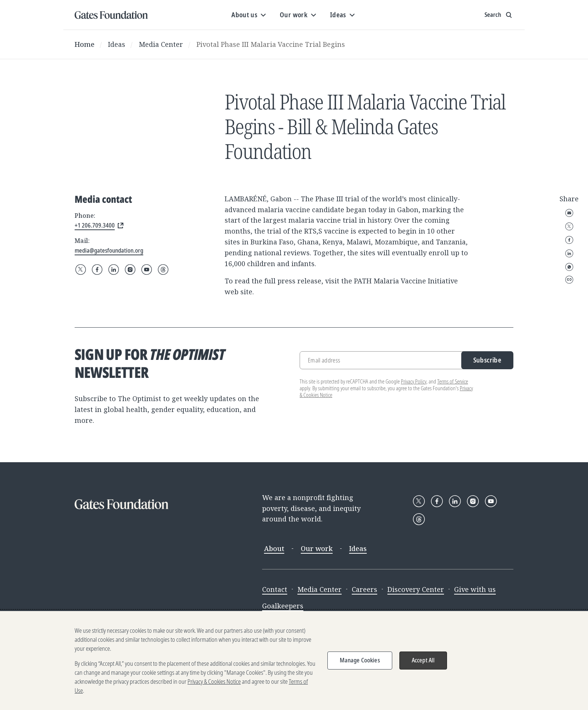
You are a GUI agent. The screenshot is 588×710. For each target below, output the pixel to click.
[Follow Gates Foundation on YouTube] (147, 270)
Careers (364, 589)
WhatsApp (569, 267)
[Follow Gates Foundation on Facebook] (97, 270)
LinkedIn (569, 253)
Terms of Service (453, 381)
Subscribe (487, 360)
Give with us (475, 589)
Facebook (569, 240)
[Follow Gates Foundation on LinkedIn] (114, 270)
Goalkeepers (283, 606)
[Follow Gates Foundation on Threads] (163, 270)
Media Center (161, 44)
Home (85, 44)
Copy (569, 280)
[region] (294, 661)
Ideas (117, 44)
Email (569, 213)
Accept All (423, 660)
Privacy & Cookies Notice (214, 682)
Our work (317, 548)
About (274, 548)
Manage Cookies (360, 660)
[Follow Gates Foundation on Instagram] (130, 270)
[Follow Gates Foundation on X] (81, 270)
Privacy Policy (414, 381)
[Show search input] (499, 15)
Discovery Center (416, 589)
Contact (275, 589)
